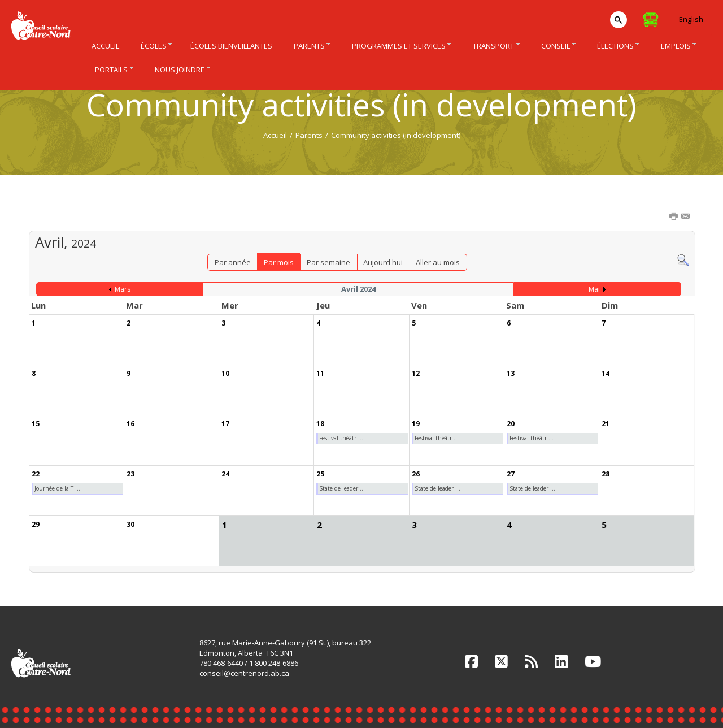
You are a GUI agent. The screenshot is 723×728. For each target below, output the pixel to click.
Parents (309, 135)
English (691, 19)
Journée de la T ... (57, 488)
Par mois (279, 262)
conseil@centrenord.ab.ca (244, 673)
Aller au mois (438, 262)
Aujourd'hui (383, 262)
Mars (123, 289)
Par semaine (328, 262)
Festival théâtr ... (341, 438)
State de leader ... (342, 488)
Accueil (275, 135)
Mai (594, 289)
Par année (233, 262)
